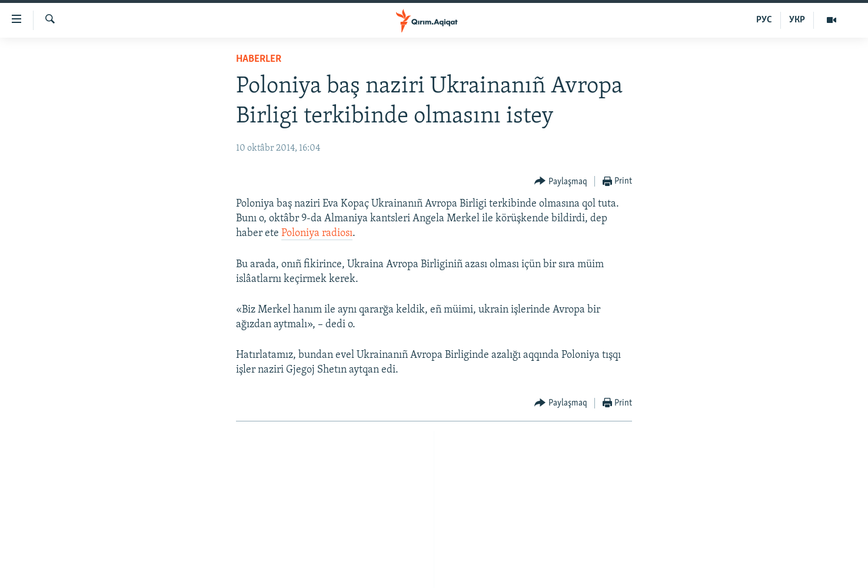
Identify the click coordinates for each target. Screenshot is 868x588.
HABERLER (259, 59)
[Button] (561, 182)
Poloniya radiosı (317, 233)
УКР (797, 20)
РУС (764, 20)
